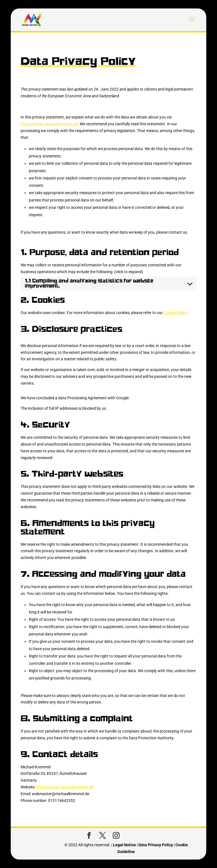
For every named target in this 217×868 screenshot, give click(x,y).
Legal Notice (124, 845)
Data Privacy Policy (156, 845)
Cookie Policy (175, 313)
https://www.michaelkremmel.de (49, 124)
